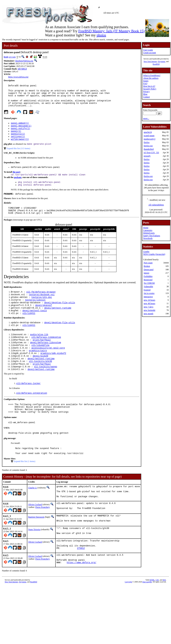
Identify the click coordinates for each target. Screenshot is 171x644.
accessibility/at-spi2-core (48, 366)
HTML (152, 616)
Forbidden (148, 276)
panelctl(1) (18, 141)
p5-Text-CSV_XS (151, 153)
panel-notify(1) (21, 135)
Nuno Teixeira (34, 560)
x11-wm (12, 57)
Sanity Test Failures (152, 236)
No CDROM (149, 283)
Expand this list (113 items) (18, 156)
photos (101, 35)
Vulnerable (148, 286)
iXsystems (162, 61)
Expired (147, 290)
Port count (148, 263)
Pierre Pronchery (43, 536)
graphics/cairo (38, 369)
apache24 (148, 132)
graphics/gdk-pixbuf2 (53, 372)
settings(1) (18, 144)
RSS (164, 616)
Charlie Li (33, 514)
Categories (148, 230)
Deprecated (149, 270)
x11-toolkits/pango (46, 387)
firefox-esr (148, 146)
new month (149, 314)
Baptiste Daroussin (36, 547)
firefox (147, 142)
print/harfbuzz (42, 357)
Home (146, 228)
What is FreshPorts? (152, 75)
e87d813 (22, 69)
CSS (157, 616)
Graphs (146, 252)
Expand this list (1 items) (25, 488)
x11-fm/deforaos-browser (41, 304)
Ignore (146, 273)
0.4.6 (6, 57)
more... (146, 118)
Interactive (148, 297)
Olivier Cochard (35, 533)
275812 (81, 582)
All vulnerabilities (156, 205)
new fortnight (150, 310)
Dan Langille (147, 618)
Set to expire (149, 293)
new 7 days (149, 307)
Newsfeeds (148, 238)
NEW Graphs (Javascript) (154, 254)
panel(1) (16, 138)
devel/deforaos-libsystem (46, 360)
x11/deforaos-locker (28, 404)
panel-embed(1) (20, 129)
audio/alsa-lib (39, 350)
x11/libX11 (29, 328)
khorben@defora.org (24, 61)
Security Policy (150, 89)
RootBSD (156, 64)
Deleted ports (149, 233)
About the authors (151, 78)
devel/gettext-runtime (58, 322)
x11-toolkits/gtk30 (40, 381)
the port (16, 181)
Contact (146, 97)
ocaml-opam (149, 136)
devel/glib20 (40, 375)
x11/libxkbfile (40, 363)
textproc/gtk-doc (42, 310)
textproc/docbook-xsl (42, 307)
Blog (145, 94)
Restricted (148, 280)
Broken (147, 266)
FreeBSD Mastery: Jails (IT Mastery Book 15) (111, 31)
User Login (148, 50)
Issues (146, 81)
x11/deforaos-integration (32, 414)
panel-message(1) (21, 132)
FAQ (145, 83)
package (18, 186)
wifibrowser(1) (20, 147)
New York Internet (150, 61)
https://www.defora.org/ (18, 77)
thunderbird (149, 149)
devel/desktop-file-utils (60, 316)
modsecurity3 (150, 139)
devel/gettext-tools (35, 325)
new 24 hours (150, 300)
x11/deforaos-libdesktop (46, 353)
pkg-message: (10, 463)
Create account (150, 53)
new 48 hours (150, 303)
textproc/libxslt (35, 313)
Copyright (128, 618)
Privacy (146, 92)
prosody (147, 156)
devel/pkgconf (44, 319)
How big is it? (149, 86)
